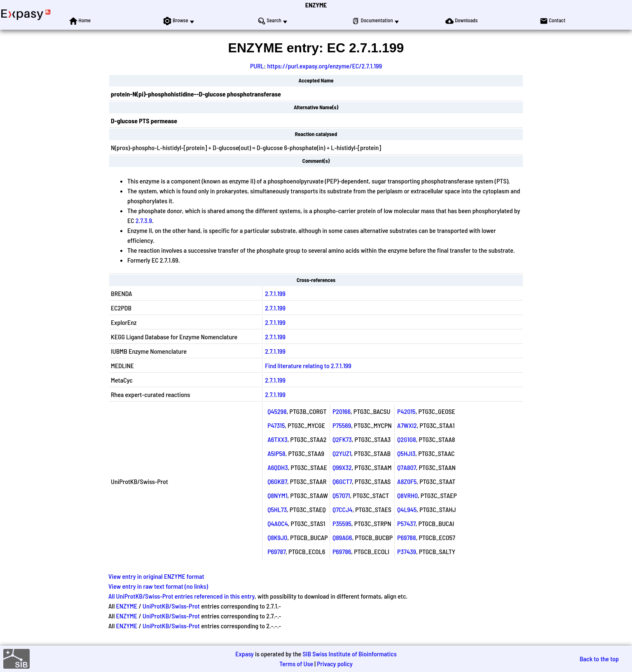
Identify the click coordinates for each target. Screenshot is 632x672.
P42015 (406, 411)
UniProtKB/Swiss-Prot (171, 606)
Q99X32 (342, 467)
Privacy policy (335, 664)
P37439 (407, 551)
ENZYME (316, 5)
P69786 (342, 551)
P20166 (342, 411)
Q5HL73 (277, 509)
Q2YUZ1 (342, 453)
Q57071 (341, 495)
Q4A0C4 (278, 523)
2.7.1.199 (275, 293)
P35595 (342, 523)
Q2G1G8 (407, 439)
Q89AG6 (342, 537)
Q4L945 (407, 509)
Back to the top (599, 659)
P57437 (406, 523)
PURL (257, 66)
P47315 (276, 425)
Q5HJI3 (406, 453)
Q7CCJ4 (342, 509)
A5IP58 (276, 453)
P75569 (342, 425)
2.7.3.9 (144, 220)
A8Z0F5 (407, 481)
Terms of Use (296, 664)
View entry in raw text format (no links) (158, 586)
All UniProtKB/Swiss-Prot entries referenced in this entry (181, 596)
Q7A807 (407, 467)
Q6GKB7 (277, 481)
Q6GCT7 (342, 481)
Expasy (244, 654)
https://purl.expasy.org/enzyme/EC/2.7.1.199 (324, 66)
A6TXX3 (277, 439)
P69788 (407, 537)
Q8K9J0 (277, 537)
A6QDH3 (278, 467)
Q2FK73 (342, 439)
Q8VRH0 (407, 495)
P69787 (276, 551)
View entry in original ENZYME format (156, 576)
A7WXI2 (407, 425)
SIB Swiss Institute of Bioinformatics (349, 654)
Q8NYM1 (277, 495)
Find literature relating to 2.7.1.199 (308, 365)
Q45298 (277, 411)
